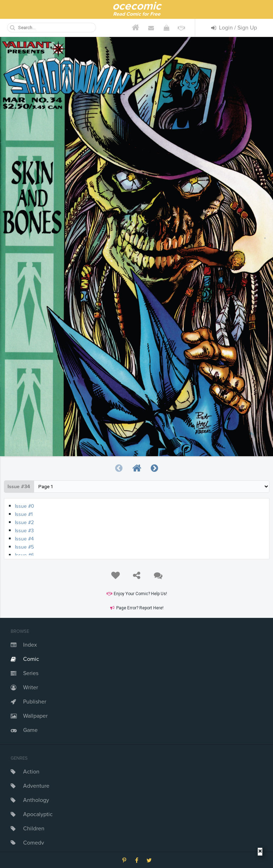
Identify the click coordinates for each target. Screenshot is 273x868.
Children (34, 829)
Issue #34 (19, 487)
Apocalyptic (38, 814)
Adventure (36, 786)
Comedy (34, 843)
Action (31, 772)
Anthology (36, 800)
